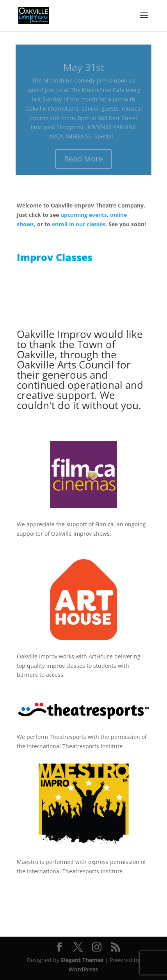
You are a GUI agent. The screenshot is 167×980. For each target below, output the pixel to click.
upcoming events (84, 215)
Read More (83, 161)
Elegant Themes (82, 960)
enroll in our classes (79, 224)
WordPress (83, 969)
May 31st (84, 70)
